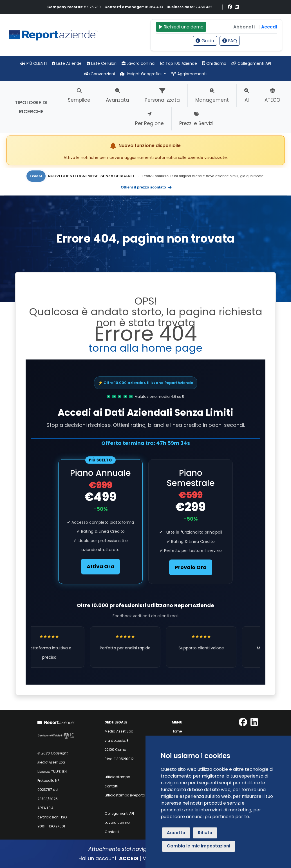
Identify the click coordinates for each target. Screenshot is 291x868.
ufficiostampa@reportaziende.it (132, 795)
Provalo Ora (191, 567)
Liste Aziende (67, 63)
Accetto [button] (176, 833)
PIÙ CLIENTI (33, 63)
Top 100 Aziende (179, 63)
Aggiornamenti (189, 74)
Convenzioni (100, 74)
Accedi (269, 27)
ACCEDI (129, 858)
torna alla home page (145, 348)
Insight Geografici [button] (141, 74)
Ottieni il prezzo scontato (146, 187)
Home (177, 731)
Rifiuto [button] (205, 833)
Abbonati (244, 27)
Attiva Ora (100, 566)
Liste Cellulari (102, 63)
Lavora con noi (138, 63)
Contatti (112, 832)
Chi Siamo (214, 63)
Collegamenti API (251, 63)
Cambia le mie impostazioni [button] (199, 846)
